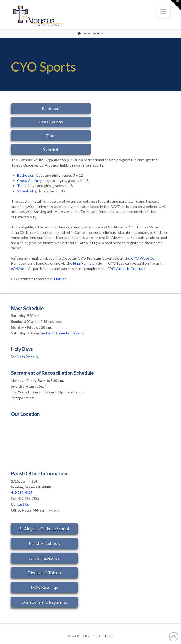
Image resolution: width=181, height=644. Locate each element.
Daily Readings (44, 587)
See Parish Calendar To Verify (62, 333)
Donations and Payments (44, 602)
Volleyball (25, 191)
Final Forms (82, 263)
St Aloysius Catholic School (44, 529)
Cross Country (29, 181)
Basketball (26, 175)
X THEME (106, 636)
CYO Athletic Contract (127, 269)
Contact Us (20, 504)
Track (22, 186)
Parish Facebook (44, 543)
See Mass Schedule (25, 357)
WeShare (19, 269)
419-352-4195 (22, 493)
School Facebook (44, 558)
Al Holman (58, 279)
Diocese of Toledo (44, 573)
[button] (163, 11)
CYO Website (143, 258)
